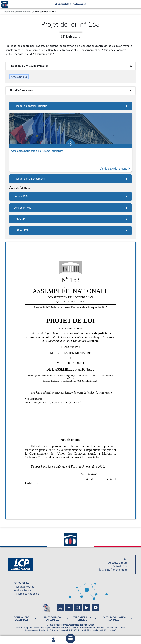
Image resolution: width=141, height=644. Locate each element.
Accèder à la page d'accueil (5, 4)
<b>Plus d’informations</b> (71, 90)
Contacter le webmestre (84, 628)
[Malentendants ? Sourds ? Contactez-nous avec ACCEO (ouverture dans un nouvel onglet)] (46, 608)
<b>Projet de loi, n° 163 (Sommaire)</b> (71, 66)
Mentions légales (24, 628)
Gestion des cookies (115, 628)
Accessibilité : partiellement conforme (52, 628)
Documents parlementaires (17, 12)
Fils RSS (101, 628)
